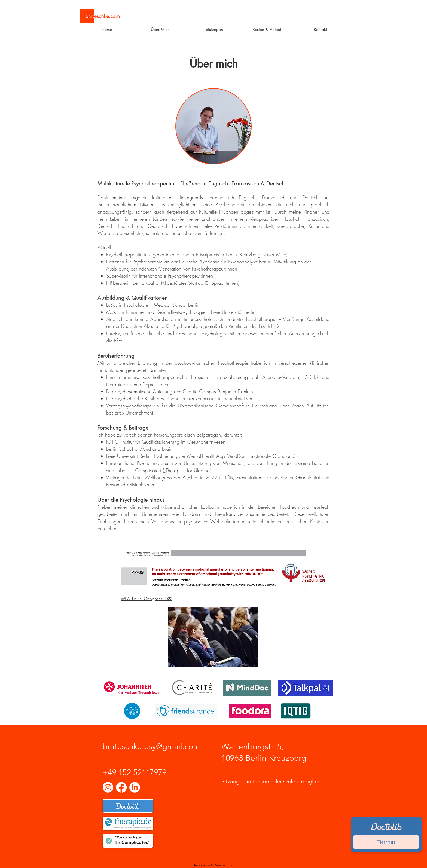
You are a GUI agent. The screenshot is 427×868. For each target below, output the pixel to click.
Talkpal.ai (151, 283)
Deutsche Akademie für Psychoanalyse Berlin (225, 262)
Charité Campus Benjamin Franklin (218, 391)
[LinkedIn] (135, 787)
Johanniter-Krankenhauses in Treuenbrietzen (209, 398)
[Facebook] (121, 787)
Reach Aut (302, 406)
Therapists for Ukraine (187, 470)
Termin (386, 842)
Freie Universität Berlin (233, 312)
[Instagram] (108, 787)
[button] (160, 30)
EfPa (118, 341)
